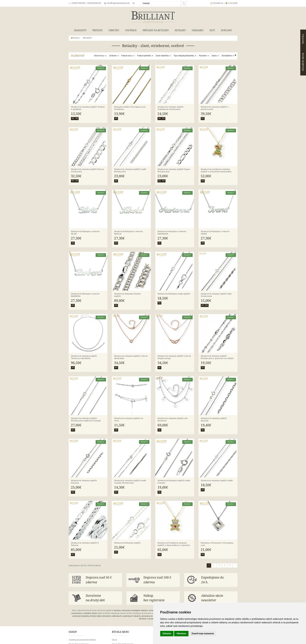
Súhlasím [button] (167, 634)
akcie (303, 62)
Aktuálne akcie (218, 598)
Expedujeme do (218, 580)
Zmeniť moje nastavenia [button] (203, 634)
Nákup (160, 598)
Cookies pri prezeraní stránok (82, 640)
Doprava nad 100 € (160, 580)
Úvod (114, 640)
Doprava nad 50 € (103, 580)
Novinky (303, 39)
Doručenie (103, 598)
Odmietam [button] (181, 634)
